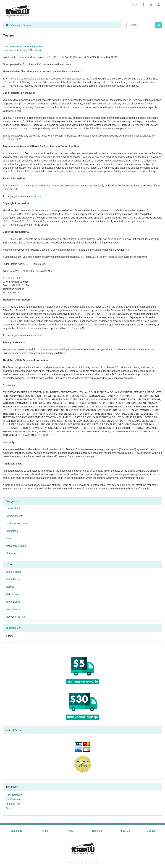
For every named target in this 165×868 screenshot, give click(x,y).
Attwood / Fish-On (15, 617)
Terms (27, 25)
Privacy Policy (81, 350)
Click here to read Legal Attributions (22, 50)
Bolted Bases (13, 579)
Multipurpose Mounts (17, 523)
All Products (12, 553)
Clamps (10, 587)
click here (36, 196)
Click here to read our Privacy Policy (23, 47)
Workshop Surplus (16, 546)
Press (70, 831)
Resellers (97, 831)
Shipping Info (13, 804)
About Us (125, 831)
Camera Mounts (14, 516)
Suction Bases (14, 572)
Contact (151, 831)
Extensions (12, 531)
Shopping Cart (14, 628)
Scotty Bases (13, 602)
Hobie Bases (13, 609)
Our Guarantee (14, 795)
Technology (16, 831)
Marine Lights (13, 509)
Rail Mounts (12, 594)
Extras (9, 538)
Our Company (13, 799)
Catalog (16, 25)
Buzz (8, 808)
